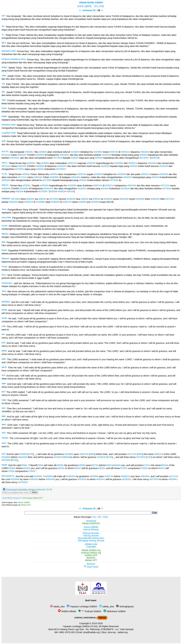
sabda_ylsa (57, 606)
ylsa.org (112, 632)
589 (40, 465)
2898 (82, 465)
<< (80, 10)
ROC (106, 517)
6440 (117, 465)
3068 (12, 468)
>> (102, 10)
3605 (60, 465)
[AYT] (88, 6)
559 (24, 465)
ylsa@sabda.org (91, 632)
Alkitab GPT (26, 505)
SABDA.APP (91, 555)
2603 (61, 468)
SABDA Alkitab (67, 611)
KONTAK (79, 618)
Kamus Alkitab (91, 527)
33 (95, 10)
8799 (31, 454)
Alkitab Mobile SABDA (91, 3)
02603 (106, 155)
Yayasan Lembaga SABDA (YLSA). (80, 626)
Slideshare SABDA (115, 611)
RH (99, 517)
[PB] (102, 6)
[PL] (96, 6)
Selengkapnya (125, 606)
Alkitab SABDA (24, 502)
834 (77, 468)
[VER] (80, 6)
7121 (147, 465)
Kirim (34, 492)
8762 (14, 460)
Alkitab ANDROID (91, 523)
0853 (75, 158)
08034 (22, 155)
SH (94, 517)
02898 (98, 152)
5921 (109, 465)
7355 (123, 468)
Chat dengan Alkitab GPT (32, 498)
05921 (125, 152)
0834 (143, 155)
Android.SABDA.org (91, 553)
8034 (164, 465)
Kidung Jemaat (91, 536)
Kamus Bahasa (91, 529)
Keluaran (87, 10)
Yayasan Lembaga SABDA (82, 606)
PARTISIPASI (90, 618)
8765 (149, 457)
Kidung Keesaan (91, 533)
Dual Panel (91, 567)
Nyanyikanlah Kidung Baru (91, 538)
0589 (43, 152)
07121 (6, 155)
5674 (95, 465)
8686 (92, 454)
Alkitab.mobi (91, 544)
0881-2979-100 (67, 632)
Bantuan (91, 564)
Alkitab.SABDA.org (91, 550)
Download (91, 521)
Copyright (91, 547)
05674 (113, 152)
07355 (58, 158)
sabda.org (123, 632)
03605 (75, 152)
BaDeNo (91, 558)
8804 (140, 454)
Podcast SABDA (90, 611)
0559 (29, 152)
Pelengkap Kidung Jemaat (91, 541)
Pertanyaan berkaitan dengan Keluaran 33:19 (29, 489)
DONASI (102, 618)
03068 (40, 155)
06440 (145, 152)
